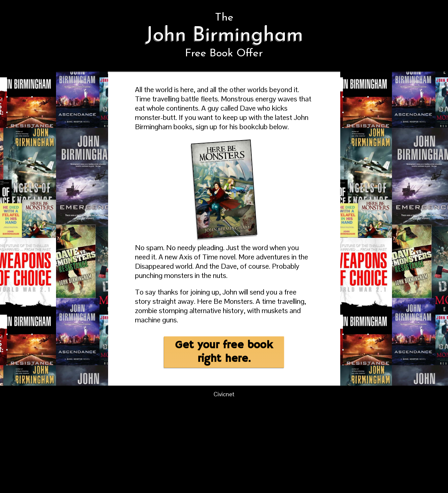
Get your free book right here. (224, 352)
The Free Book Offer (224, 36)
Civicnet (224, 394)
